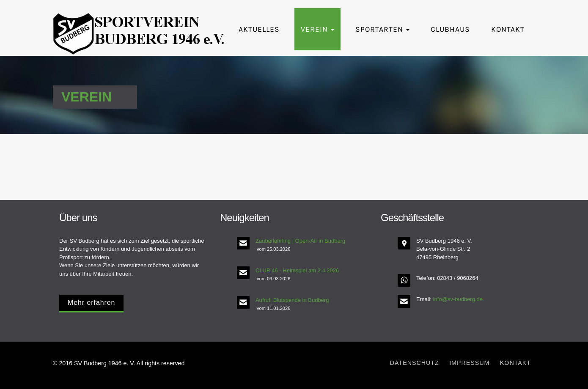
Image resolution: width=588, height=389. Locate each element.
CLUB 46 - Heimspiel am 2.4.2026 (297, 270)
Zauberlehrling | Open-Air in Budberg (300, 241)
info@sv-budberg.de (458, 299)
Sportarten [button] (382, 29)
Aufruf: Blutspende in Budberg (292, 300)
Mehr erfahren (91, 303)
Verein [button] (317, 29)
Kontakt (508, 29)
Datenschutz (415, 363)
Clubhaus (450, 29)
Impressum (469, 363)
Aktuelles (259, 29)
